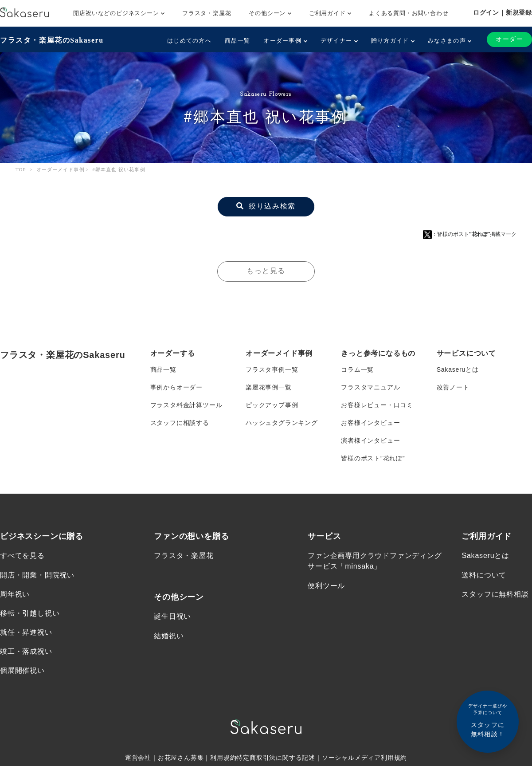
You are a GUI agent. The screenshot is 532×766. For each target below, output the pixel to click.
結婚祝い (169, 635)
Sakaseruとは (458, 369)
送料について (484, 575)
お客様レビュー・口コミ (377, 405)
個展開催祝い (22, 670)
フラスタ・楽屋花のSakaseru (51, 40)
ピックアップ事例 (272, 405)
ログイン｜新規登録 (503, 12)
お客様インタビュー (370, 423)
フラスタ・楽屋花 (207, 13)
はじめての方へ (189, 41)
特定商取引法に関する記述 (276, 758)
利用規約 (223, 758)
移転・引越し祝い (30, 613)
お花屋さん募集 (181, 758)
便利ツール (326, 585)
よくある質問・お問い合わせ (409, 13)
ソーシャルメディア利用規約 (364, 758)
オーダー (509, 39)
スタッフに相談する (180, 423)
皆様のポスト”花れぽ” (373, 458)
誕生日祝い (172, 616)
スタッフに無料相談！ (488, 720)
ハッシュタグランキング (282, 423)
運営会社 (138, 758)
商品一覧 (237, 41)
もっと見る (266, 271)
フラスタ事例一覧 (272, 369)
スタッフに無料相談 (495, 594)
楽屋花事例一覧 (269, 387)
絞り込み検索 (266, 206)
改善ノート (453, 387)
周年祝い (15, 594)
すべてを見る (22, 556)
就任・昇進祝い (26, 632)
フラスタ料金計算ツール (186, 405)
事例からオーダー (176, 387)
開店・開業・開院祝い (37, 575)
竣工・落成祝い (26, 651)
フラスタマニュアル (370, 387)
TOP (21, 169)
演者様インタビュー (370, 440)
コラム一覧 (357, 369)
